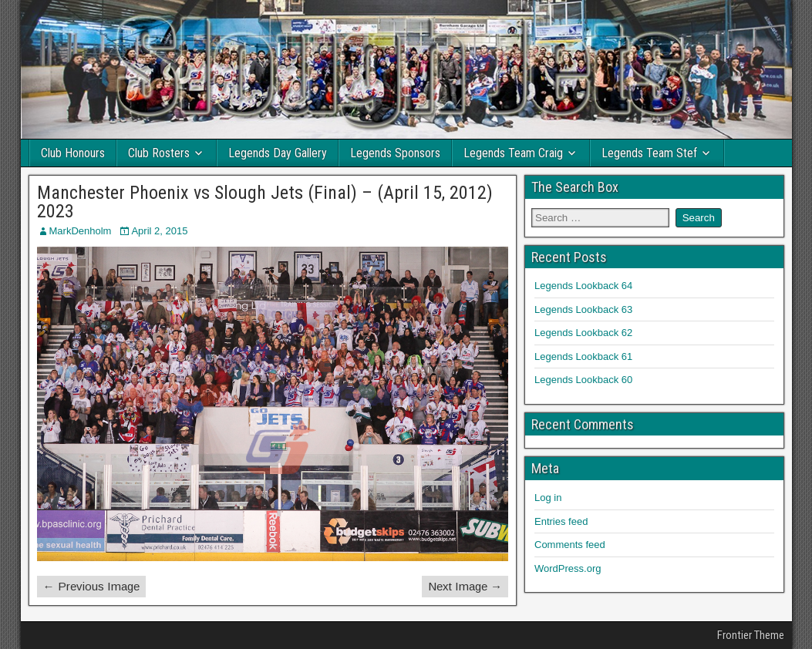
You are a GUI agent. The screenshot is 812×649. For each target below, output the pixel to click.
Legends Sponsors (395, 153)
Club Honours (73, 153)
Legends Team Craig (513, 153)
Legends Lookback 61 (583, 356)
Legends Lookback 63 (583, 309)
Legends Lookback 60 (583, 380)
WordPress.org (568, 568)
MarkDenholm (81, 231)
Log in (548, 498)
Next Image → (465, 586)
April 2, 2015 (159, 231)
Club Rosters (159, 153)
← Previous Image (91, 586)
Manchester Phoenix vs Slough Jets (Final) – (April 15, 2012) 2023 (265, 202)
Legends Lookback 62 (583, 333)
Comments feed (570, 545)
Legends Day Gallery (278, 153)
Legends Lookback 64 (583, 286)
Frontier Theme (751, 635)
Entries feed (561, 521)
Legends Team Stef (649, 153)
